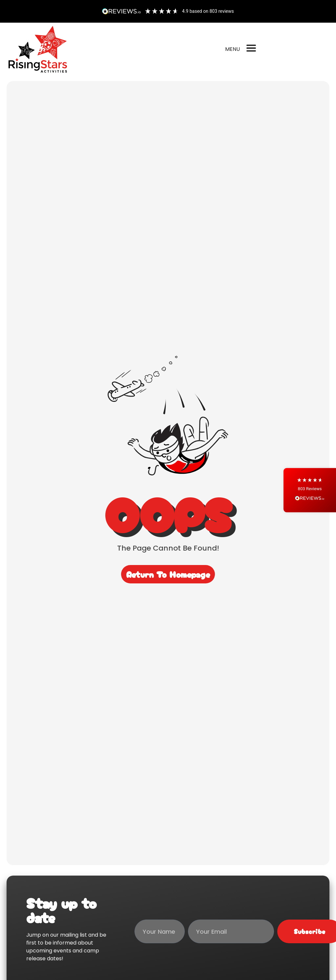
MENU (232, 49)
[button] (310, 490)
